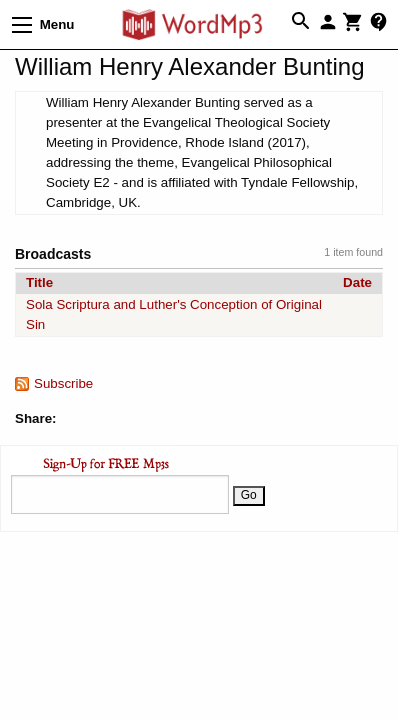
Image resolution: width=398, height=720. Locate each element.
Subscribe (63, 383)
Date (357, 282)
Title (39, 282)
